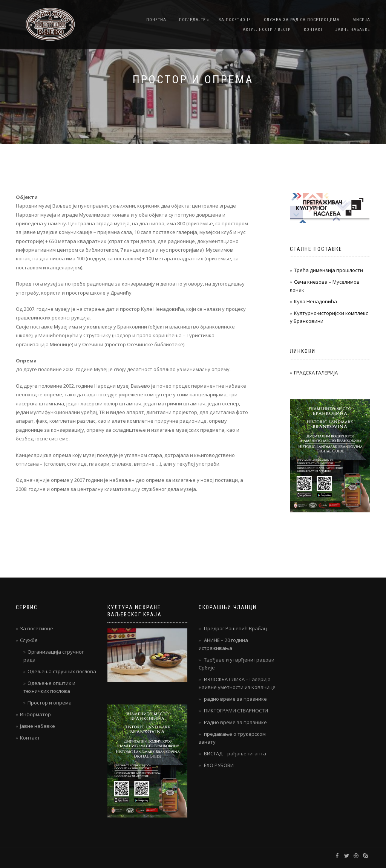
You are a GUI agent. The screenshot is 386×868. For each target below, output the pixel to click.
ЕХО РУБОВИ (219, 765)
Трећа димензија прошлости (329, 270)
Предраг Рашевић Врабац (235, 628)
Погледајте (192, 20)
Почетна (156, 20)
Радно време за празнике (235, 722)
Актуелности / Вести (267, 30)
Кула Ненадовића (316, 301)
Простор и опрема (50, 703)
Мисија (361, 20)
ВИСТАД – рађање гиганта (235, 753)
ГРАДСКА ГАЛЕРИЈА (316, 373)
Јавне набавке (353, 30)
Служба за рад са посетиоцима (302, 20)
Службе (29, 640)
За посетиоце (235, 20)
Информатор (35, 714)
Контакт (313, 30)
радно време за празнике (235, 699)
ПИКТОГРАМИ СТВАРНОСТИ (236, 711)
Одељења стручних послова (62, 671)
